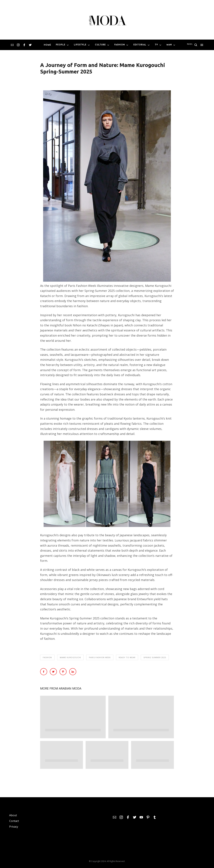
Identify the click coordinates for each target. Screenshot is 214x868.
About (13, 815)
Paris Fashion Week (100, 657)
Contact (14, 821)
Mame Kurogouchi (70, 657)
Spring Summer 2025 (155, 657)
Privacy (14, 827)
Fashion (47, 657)
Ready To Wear (127, 657)
